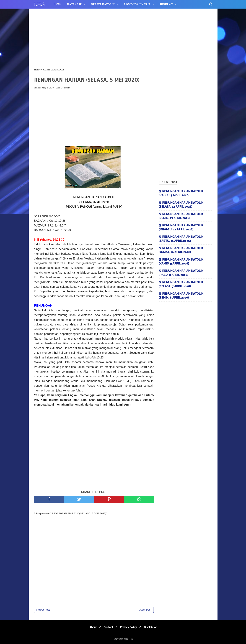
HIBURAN (167, 4)
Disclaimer (151, 627)
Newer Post (43, 610)
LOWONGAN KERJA (137, 4)
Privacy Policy (129, 627)
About (92, 627)
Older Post (145, 610)
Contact (108, 627)
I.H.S (39, 4)
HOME (57, 4)
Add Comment (63, 88)
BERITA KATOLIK (103, 4)
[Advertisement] (123, 37)
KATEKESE (74, 4)
